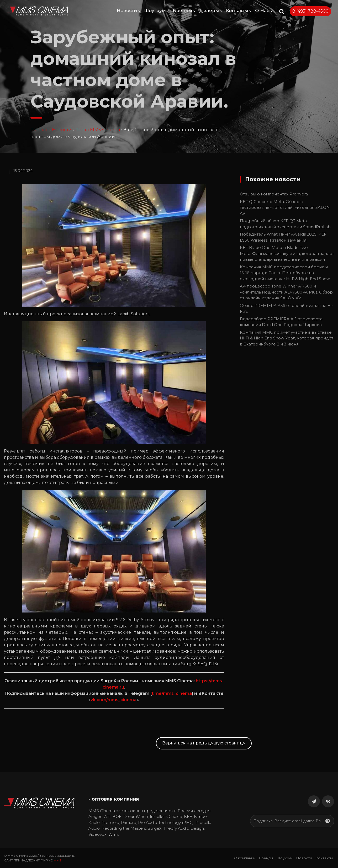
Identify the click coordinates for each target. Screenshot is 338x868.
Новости (129, 10)
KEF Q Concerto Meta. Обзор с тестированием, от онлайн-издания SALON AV (285, 207)
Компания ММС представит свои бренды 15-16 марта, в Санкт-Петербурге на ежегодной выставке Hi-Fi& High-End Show (285, 273)
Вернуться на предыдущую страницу (204, 743)
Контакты (239, 10)
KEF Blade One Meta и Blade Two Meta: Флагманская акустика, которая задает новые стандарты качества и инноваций (287, 253)
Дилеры (211, 10)
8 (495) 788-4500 (310, 11)
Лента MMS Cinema (98, 130)
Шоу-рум (157, 10)
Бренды (184, 10)
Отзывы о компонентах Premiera (274, 194)
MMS (57, 860)
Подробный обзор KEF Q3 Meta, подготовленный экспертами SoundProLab (285, 224)
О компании (245, 858)
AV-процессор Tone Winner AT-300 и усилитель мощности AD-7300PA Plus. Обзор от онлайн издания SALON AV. (286, 292)
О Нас (264, 10)
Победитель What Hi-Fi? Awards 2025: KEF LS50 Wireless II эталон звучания (283, 237)
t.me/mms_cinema (172, 693)
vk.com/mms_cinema (113, 700)
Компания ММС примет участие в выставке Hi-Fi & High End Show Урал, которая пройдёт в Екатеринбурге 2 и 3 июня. (287, 338)
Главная (39, 130)
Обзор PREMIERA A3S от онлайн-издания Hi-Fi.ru (286, 308)
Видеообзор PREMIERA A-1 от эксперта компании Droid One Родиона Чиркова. (281, 322)
